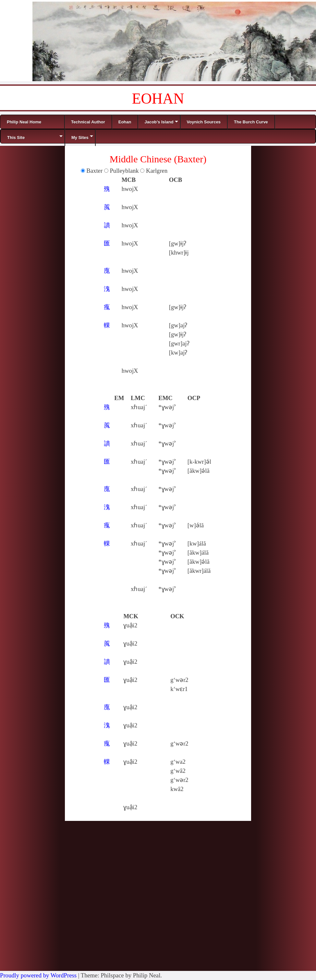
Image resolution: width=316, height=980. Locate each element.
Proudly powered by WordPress (38, 975)
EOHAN (158, 99)
